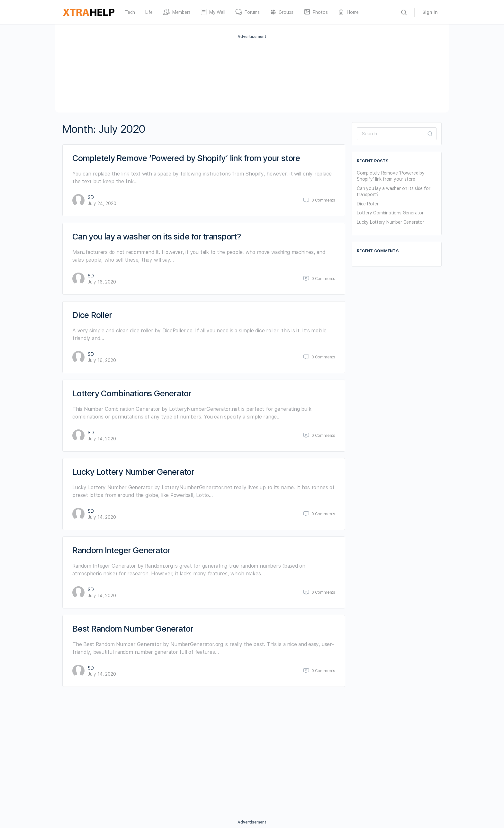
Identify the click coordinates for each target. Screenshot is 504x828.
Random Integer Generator (121, 550)
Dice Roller (92, 315)
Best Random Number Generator (133, 629)
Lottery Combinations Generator (132, 393)
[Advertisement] (252, 75)
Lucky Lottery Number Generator (133, 472)
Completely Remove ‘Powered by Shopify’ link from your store (186, 158)
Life (149, 12)
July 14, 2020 (102, 439)
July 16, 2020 (102, 282)
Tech (130, 12)
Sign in (430, 12)
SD (91, 197)
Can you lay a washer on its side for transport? (157, 236)
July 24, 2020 (102, 203)
